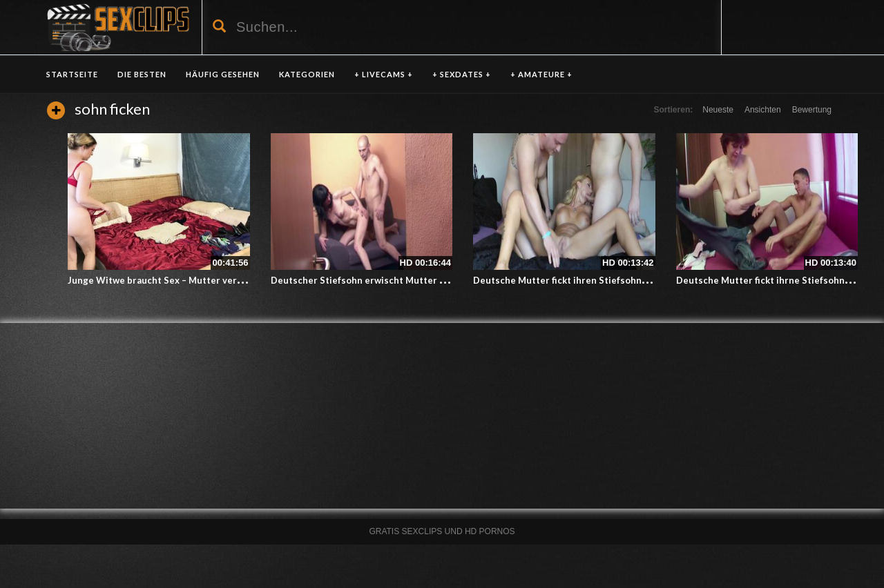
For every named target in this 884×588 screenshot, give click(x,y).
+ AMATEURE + (541, 74)
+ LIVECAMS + (384, 74)
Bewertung (812, 110)
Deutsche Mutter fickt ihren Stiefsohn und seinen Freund (599, 280)
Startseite (72, 74)
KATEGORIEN (307, 74)
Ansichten (763, 110)
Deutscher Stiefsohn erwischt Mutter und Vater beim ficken (402, 280)
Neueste (718, 110)
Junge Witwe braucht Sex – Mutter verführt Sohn (176, 280)
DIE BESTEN (142, 74)
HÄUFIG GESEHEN (223, 74)
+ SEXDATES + (462, 74)
